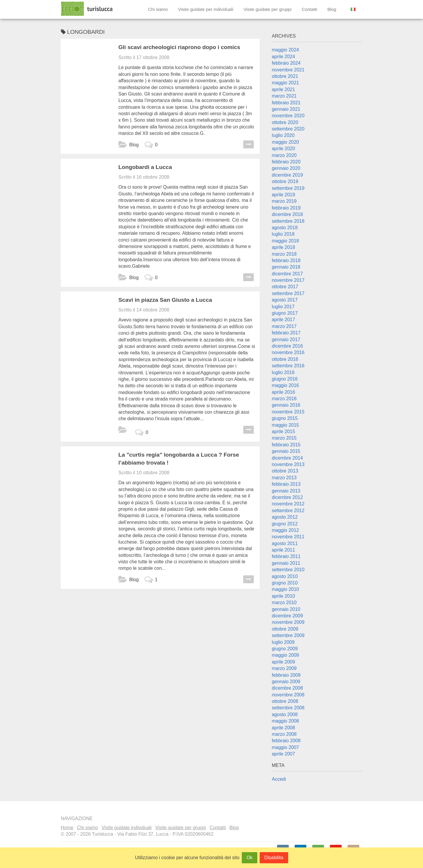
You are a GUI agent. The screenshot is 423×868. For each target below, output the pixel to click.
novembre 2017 (288, 280)
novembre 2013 (288, 464)
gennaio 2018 (286, 267)
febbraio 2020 (286, 162)
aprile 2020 (283, 149)
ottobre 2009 (285, 629)
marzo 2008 (284, 734)
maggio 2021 (285, 83)
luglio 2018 (283, 234)
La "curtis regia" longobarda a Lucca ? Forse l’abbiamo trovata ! (179, 459)
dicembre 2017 (287, 274)
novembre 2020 (288, 116)
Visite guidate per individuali (206, 9)
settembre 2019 (288, 188)
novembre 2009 (288, 622)
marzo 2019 (284, 201)
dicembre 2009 (287, 616)
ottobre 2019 (285, 181)
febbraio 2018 (286, 260)
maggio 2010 (285, 589)
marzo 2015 (284, 438)
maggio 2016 (285, 385)
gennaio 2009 (286, 682)
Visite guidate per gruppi (268, 9)
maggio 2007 (285, 747)
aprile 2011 (283, 550)
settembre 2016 (288, 366)
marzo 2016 (284, 399)
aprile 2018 (283, 247)
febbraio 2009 (286, 675)
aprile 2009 (283, 662)
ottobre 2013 (285, 471)
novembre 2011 (288, 537)
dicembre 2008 (287, 688)
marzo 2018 (284, 254)
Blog (332, 9)
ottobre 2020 (285, 122)
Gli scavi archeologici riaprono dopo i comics (179, 47)
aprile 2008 (283, 728)
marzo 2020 (284, 155)
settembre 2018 (288, 221)
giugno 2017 (285, 313)
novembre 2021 (288, 70)
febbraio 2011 (286, 556)
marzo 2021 (284, 96)
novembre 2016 (288, 352)
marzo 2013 (284, 478)
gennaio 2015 (286, 451)
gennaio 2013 (286, 491)
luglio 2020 (283, 135)
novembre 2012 (288, 504)
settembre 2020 (288, 129)
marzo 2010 (284, 603)
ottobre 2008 (285, 701)
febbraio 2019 (286, 208)
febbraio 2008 (286, 741)
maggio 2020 (285, 142)
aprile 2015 (283, 432)
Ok (249, 858)
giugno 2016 (285, 379)
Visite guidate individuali (127, 828)
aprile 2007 (283, 754)
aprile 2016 (283, 392)
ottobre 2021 (285, 76)
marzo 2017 (284, 326)
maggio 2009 (285, 655)
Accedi (279, 779)
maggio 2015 (285, 425)
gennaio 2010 (286, 609)
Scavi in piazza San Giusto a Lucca (165, 300)
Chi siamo (158, 9)
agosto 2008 (285, 714)
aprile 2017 (283, 320)
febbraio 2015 (286, 445)
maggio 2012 (285, 530)
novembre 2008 (288, 695)
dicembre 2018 (287, 214)
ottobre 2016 (285, 359)
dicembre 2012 (287, 497)
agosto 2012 (285, 517)
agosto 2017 (285, 300)
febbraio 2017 (286, 333)
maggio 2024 (285, 50)
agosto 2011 (285, 543)
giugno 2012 (285, 524)
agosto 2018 (285, 228)
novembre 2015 (288, 412)
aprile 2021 (283, 89)
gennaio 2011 (286, 563)
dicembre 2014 (287, 458)
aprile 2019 (283, 195)
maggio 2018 (285, 241)
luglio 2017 (283, 307)
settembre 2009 (288, 635)
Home (67, 828)
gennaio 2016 (286, 405)
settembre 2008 (288, 708)
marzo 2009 (284, 668)
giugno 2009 (285, 649)
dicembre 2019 (287, 175)
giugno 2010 (285, 583)
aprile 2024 (283, 57)
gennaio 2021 (286, 109)
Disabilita (274, 858)
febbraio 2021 (286, 103)
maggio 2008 (285, 721)
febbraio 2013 (286, 484)
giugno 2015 (285, 418)
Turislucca (87, 9)
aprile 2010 (283, 596)
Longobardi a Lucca (145, 167)
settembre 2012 (288, 511)
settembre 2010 (288, 570)
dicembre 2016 (287, 346)
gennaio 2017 (286, 340)
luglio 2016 (283, 372)
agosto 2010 (285, 576)
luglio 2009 (283, 642)
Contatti (309, 9)
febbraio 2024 (286, 63)
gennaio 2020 (286, 168)
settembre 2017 (288, 293)
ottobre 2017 (285, 287)
